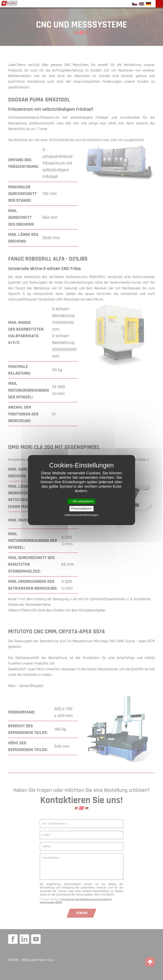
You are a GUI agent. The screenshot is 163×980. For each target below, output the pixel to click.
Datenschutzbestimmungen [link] (82, 515)
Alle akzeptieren (81, 501)
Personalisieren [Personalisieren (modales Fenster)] (81, 509)
